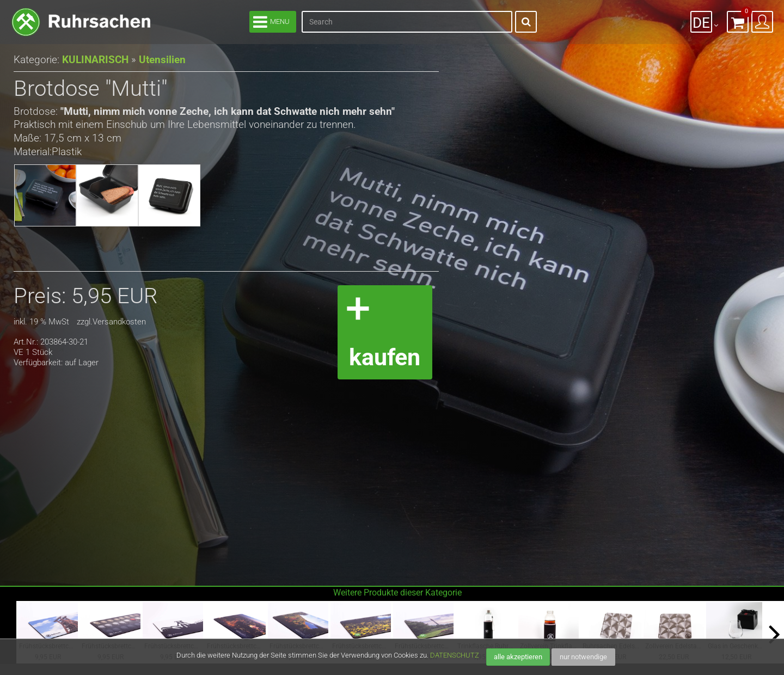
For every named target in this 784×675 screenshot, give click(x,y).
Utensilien (158, 60)
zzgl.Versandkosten (111, 322)
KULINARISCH (94, 60)
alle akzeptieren (518, 657)
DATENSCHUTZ (455, 655)
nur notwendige (583, 657)
